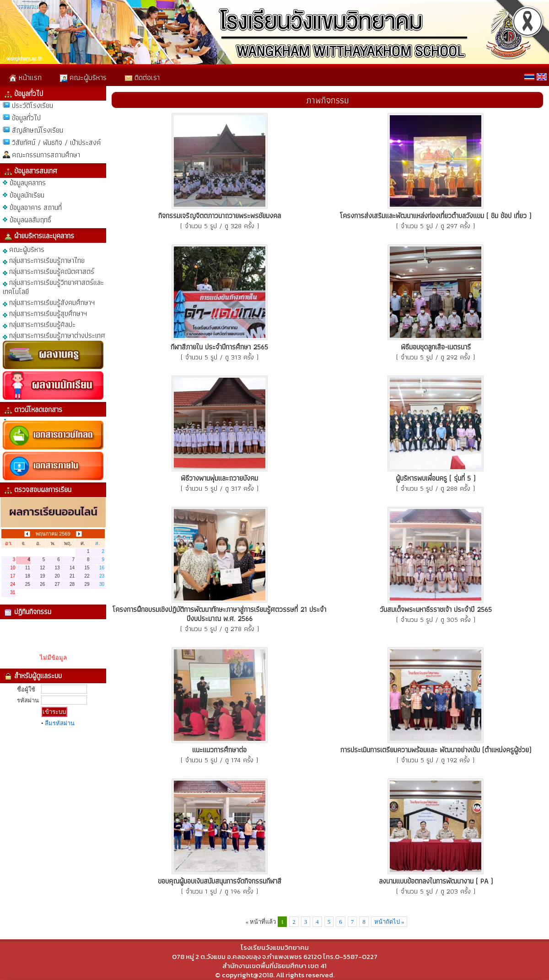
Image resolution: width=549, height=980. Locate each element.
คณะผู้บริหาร (83, 77)
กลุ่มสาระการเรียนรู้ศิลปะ (39, 324)
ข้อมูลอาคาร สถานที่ (36, 207)
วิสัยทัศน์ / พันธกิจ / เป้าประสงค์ (56, 142)
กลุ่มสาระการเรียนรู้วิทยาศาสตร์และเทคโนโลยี (53, 287)
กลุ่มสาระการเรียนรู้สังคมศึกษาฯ (49, 302)
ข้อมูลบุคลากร (28, 183)
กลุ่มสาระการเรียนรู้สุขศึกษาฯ (45, 313)
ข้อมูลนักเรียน (27, 195)
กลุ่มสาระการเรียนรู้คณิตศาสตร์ (48, 271)
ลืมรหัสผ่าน (60, 723)
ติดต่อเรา (142, 77)
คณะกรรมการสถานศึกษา (46, 155)
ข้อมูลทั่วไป (26, 118)
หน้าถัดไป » (389, 922)
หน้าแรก (25, 77)
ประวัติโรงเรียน (32, 105)
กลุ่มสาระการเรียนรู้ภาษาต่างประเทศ (54, 335)
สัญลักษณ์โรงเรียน (38, 130)
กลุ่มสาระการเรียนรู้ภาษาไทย (44, 260)
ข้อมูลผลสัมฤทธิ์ (30, 220)
